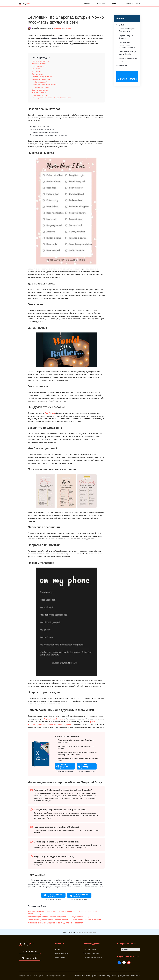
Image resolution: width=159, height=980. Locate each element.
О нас (57, 949)
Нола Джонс (57, 28)
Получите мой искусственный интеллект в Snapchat (127, 45)
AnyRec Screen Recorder (54, 719)
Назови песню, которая (41, 61)
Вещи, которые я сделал (41, 95)
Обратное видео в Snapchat (126, 37)
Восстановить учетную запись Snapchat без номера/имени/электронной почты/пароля (66, 920)
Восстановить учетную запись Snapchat (128, 53)
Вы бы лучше (37, 72)
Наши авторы (60, 957)
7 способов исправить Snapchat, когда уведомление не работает (57, 923)
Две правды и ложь (39, 66)
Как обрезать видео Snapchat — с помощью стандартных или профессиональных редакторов (62, 913)
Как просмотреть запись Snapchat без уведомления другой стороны (59, 917)
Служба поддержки (133, 3)
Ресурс (115, 3)
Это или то (36, 69)
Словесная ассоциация (41, 87)
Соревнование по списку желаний (45, 85)
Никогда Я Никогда (39, 64)
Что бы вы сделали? (40, 82)
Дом (64, 932)
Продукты (101, 3)
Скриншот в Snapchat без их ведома (127, 30)
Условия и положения (83, 976)
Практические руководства (93, 957)
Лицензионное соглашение (130, 976)
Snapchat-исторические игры (128, 60)
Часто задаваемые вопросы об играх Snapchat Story (52, 98)
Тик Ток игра (50, 413)
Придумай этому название (42, 77)
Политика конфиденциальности (105, 976)
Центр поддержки (89, 949)
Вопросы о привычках (40, 90)
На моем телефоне (39, 93)
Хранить (87, 3)
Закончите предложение (41, 79)
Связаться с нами (62, 953)
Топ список (67, 28)
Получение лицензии (91, 953)
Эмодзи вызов (37, 74)
